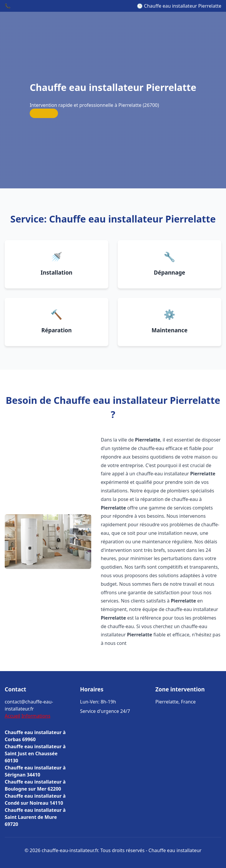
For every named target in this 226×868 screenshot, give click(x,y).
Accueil (13, 716)
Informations (36, 716)
